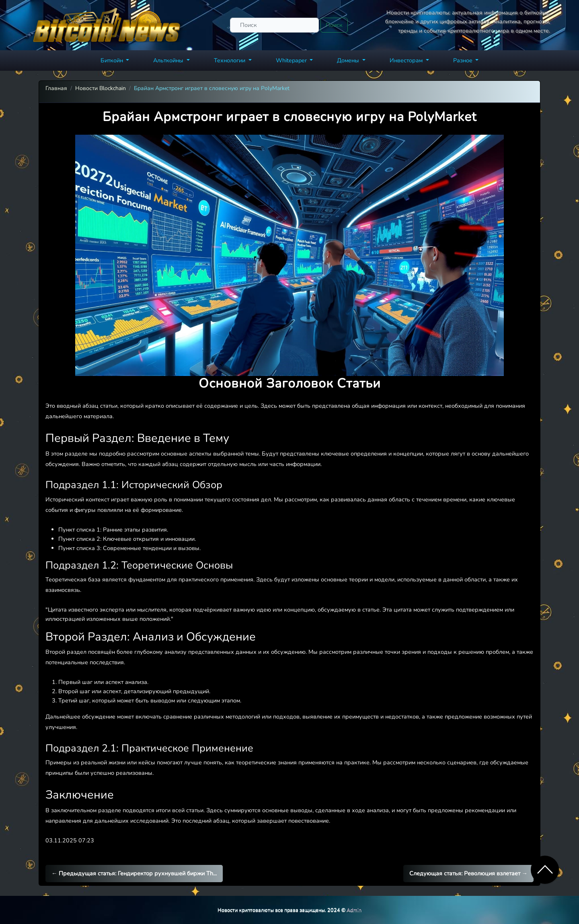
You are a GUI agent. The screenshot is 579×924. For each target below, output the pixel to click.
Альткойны (169, 60)
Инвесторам (407, 60)
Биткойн (113, 60)
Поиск (334, 25)
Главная (56, 88)
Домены (349, 60)
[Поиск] (274, 25)
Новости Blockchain (101, 88)
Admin (354, 910)
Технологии (230, 60)
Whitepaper (292, 60)
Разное (464, 60)
